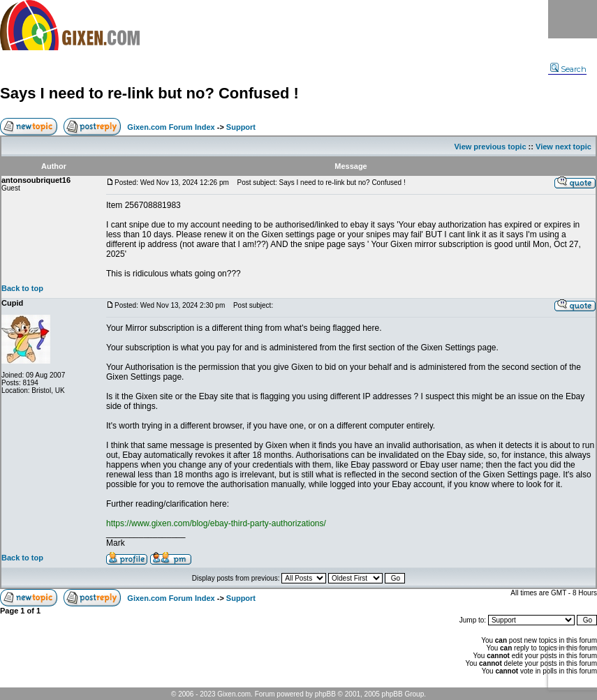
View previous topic (490, 147)
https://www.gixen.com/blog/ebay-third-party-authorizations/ (216, 523)
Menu (573, 19)
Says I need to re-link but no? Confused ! (149, 93)
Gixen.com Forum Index (171, 127)
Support (241, 127)
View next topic (563, 147)
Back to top (22, 288)
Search (568, 69)
